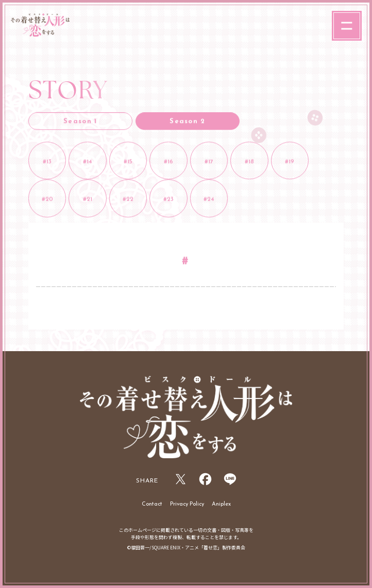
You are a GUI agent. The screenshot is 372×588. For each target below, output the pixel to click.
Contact (152, 504)
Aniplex (221, 504)
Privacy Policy (187, 504)
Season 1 (80, 122)
